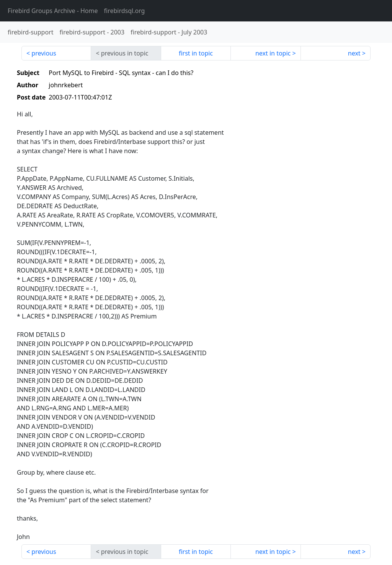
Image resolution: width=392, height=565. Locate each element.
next (354, 53)
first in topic (196, 53)
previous (44, 53)
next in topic (273, 53)
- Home (53, 11)
